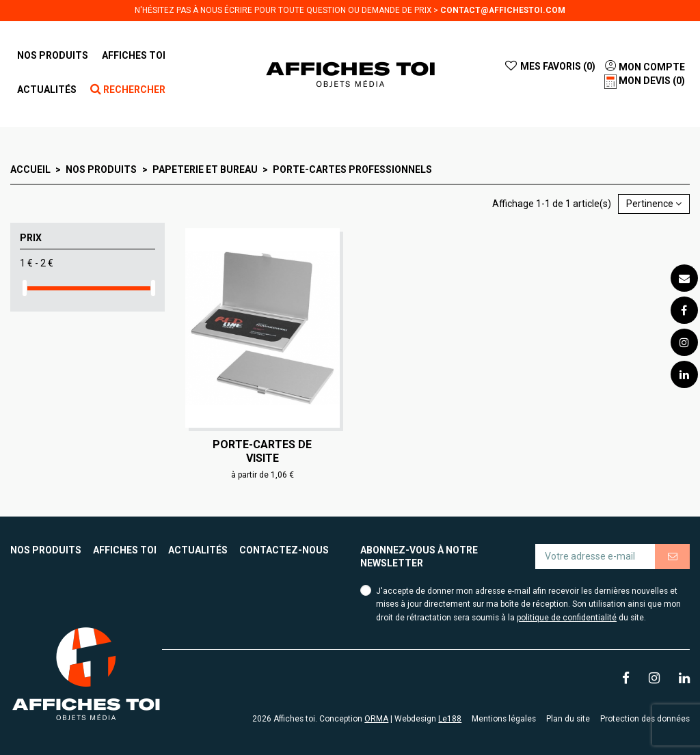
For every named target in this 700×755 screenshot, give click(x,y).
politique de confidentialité (567, 618)
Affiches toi (125, 550)
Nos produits (46, 550)
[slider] (25, 288)
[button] (134, 55)
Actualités (198, 550)
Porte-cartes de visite (262, 451)
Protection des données (645, 719)
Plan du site (568, 719)
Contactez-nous (284, 550)
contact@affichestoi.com (503, 10)
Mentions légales (504, 719)
